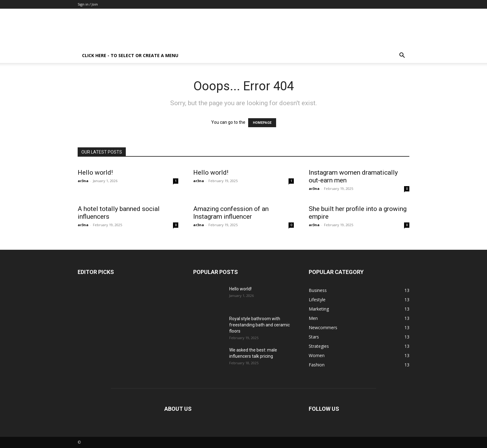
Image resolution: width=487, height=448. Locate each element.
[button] (402, 56)
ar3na (83, 181)
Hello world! (95, 172)
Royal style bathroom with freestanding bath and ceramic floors (259, 325)
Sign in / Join (88, 4)
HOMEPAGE (262, 123)
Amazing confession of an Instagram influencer (231, 213)
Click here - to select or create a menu (130, 55)
